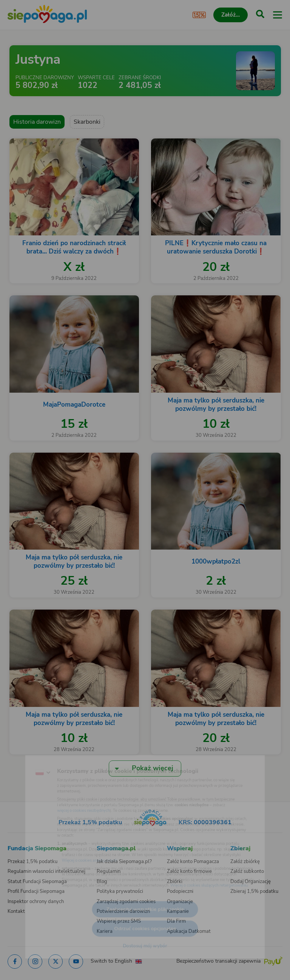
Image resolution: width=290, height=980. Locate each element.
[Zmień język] (21, 755)
